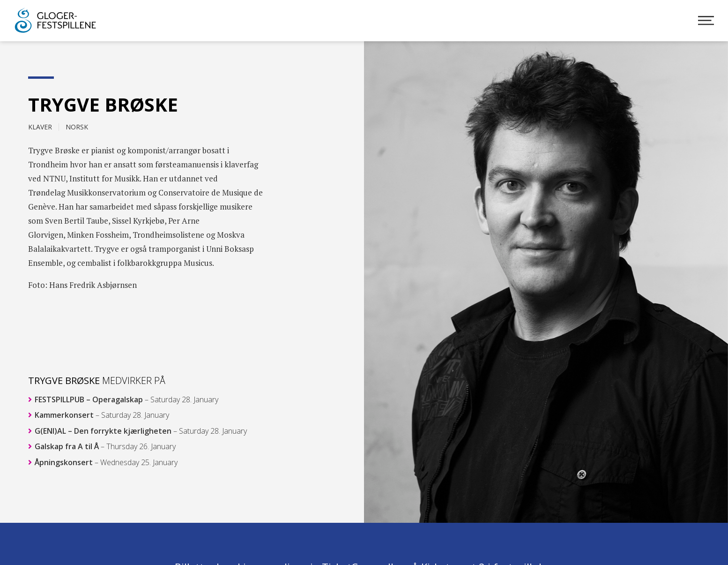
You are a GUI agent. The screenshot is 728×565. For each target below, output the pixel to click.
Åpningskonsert (103, 462)
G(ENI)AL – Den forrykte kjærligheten (137, 431)
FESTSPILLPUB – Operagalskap (123, 399)
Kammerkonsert (99, 415)
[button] (710, 350)
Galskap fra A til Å (102, 446)
